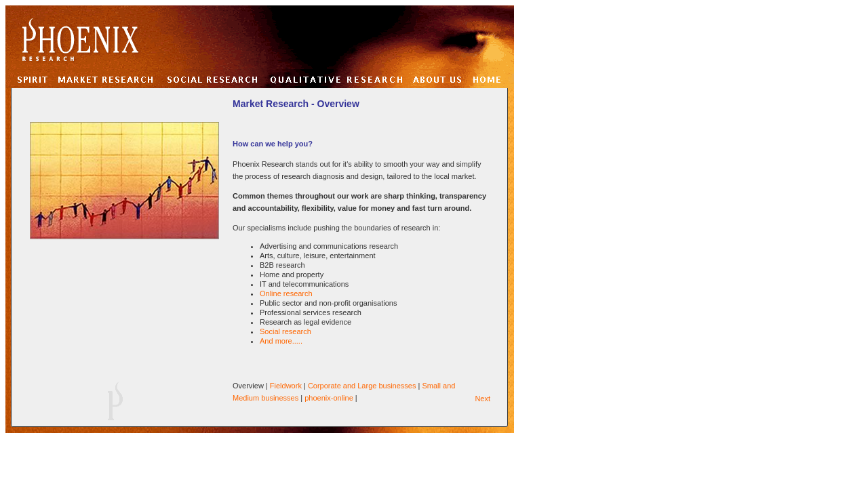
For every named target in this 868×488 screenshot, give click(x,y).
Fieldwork (286, 386)
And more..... (281, 341)
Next (482, 399)
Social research (285, 331)
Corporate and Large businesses (362, 386)
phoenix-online (329, 398)
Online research (286, 293)
